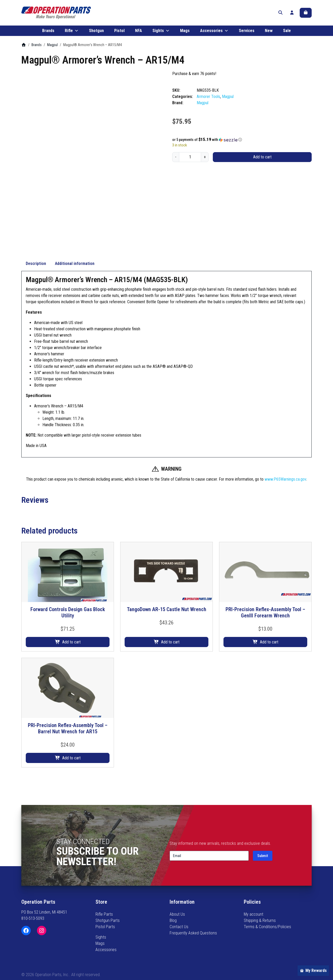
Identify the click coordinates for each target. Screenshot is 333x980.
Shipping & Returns (260, 920)
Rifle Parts (104, 914)
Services (247, 33)
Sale (287, 33)
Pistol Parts (105, 927)
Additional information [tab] (75, 282)
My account (254, 914)
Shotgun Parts (108, 920)
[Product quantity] (190, 160)
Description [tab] (36, 282)
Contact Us (179, 927)
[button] (242, 142)
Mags (185, 33)
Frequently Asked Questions (193, 933)
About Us (177, 914)
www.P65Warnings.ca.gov (285, 498)
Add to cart (262, 160)
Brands (48, 33)
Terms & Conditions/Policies (267, 927)
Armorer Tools (208, 99)
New (269, 33)
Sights (161, 33)
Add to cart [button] (71, 661)
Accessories (214, 33)
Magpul (52, 47)
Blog (173, 920)
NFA (139, 33)
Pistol (119, 33)
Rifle (72, 33)
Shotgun (96, 33)
